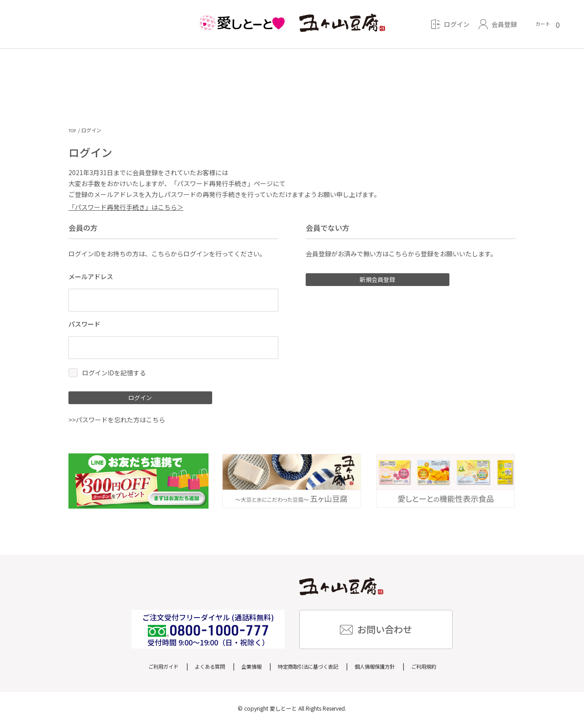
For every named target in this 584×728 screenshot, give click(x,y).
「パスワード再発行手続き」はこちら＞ (126, 208)
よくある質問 (194, 669)
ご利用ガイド (139, 669)
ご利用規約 (448, 669)
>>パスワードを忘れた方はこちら (117, 423)
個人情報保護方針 (390, 669)
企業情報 (242, 669)
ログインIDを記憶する (114, 373)
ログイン (132, 400)
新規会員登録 (370, 281)
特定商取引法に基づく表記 (310, 669)
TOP (73, 130)
